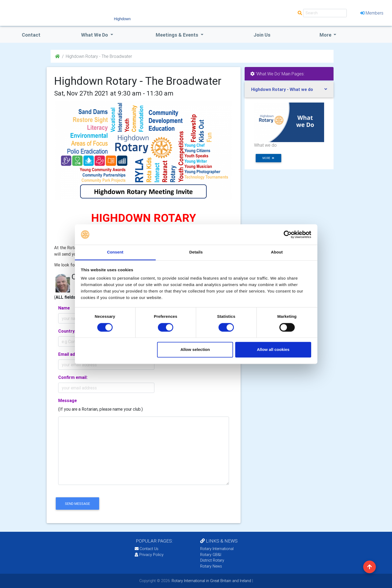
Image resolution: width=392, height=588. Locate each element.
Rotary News (211, 566)
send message (77, 504)
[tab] (289, 89)
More (326, 35)
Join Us (262, 35)
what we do (95, 35)
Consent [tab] (115, 252)
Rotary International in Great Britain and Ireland (211, 581)
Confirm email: (73, 377)
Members (372, 13)
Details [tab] (196, 252)
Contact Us (147, 549)
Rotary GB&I (211, 555)
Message (67, 400)
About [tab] (277, 252)
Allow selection (195, 350)
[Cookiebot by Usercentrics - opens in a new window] (288, 234)
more (268, 158)
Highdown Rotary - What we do (282, 89)
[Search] (325, 13)
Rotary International (217, 549)
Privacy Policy (149, 555)
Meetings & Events (178, 35)
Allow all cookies (273, 350)
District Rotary (212, 560)
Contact (31, 35)
